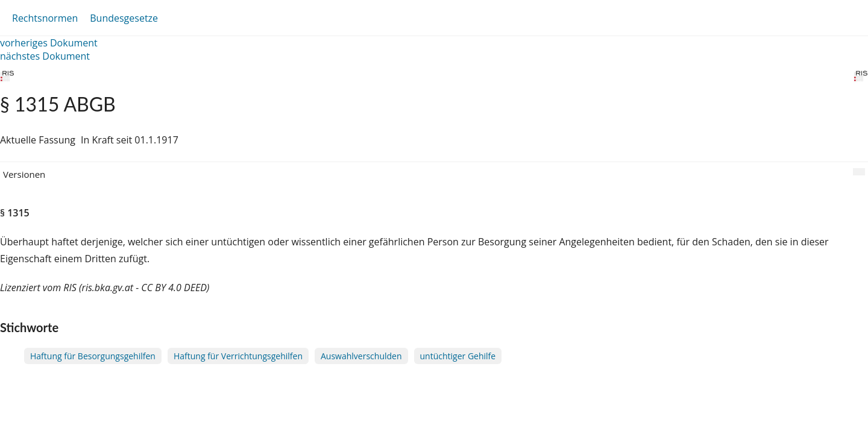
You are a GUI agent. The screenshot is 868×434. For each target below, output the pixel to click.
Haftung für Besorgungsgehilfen (93, 356)
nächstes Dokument (45, 56)
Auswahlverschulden (361, 356)
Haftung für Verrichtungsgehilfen (238, 356)
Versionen (24, 174)
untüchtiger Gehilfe (458, 356)
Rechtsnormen (45, 18)
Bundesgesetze (124, 18)
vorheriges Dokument (49, 43)
